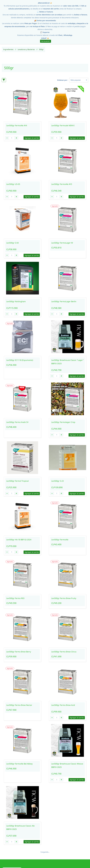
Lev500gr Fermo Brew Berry (19, 631)
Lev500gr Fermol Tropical (17, 460)
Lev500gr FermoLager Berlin (64, 281)
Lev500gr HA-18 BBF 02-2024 (19, 519)
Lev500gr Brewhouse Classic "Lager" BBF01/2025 (67, 341)
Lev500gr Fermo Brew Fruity (64, 578)
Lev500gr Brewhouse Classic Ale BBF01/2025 (20, 807)
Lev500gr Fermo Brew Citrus (64, 631)
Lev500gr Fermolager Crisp (63, 402)
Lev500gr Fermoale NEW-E (63, 105)
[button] (12, 849)
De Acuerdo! (46, 41)
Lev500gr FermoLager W (62, 222)
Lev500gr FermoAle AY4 (17, 105)
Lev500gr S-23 (57, 460)
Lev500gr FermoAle (60, 519)
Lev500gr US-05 (13, 164)
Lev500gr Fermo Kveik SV (17, 402)
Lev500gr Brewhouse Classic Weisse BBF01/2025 (67, 745)
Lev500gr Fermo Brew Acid (63, 685)
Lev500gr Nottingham (16, 281)
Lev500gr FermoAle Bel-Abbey (19, 743)
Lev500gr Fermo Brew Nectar (19, 685)
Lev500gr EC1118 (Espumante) (20, 340)
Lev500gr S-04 (12, 222)
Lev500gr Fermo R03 (15, 578)
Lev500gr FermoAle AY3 (62, 164)
